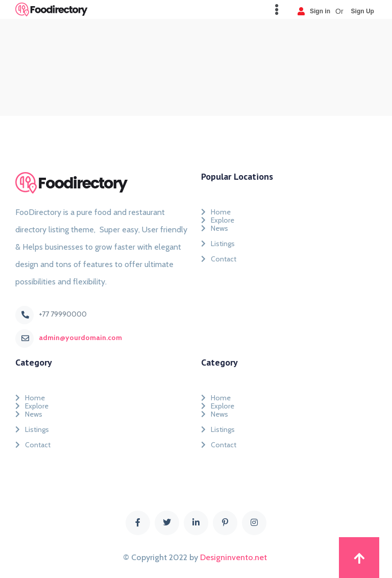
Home (216, 210)
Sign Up (363, 11)
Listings (218, 244)
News (215, 228)
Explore (218, 218)
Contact (219, 259)
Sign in (314, 11)
